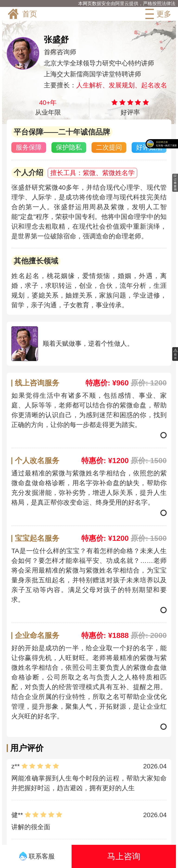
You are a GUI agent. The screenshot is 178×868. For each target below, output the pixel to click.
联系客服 (37, 856)
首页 (22, 14)
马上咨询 (124, 856)
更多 (157, 14)
